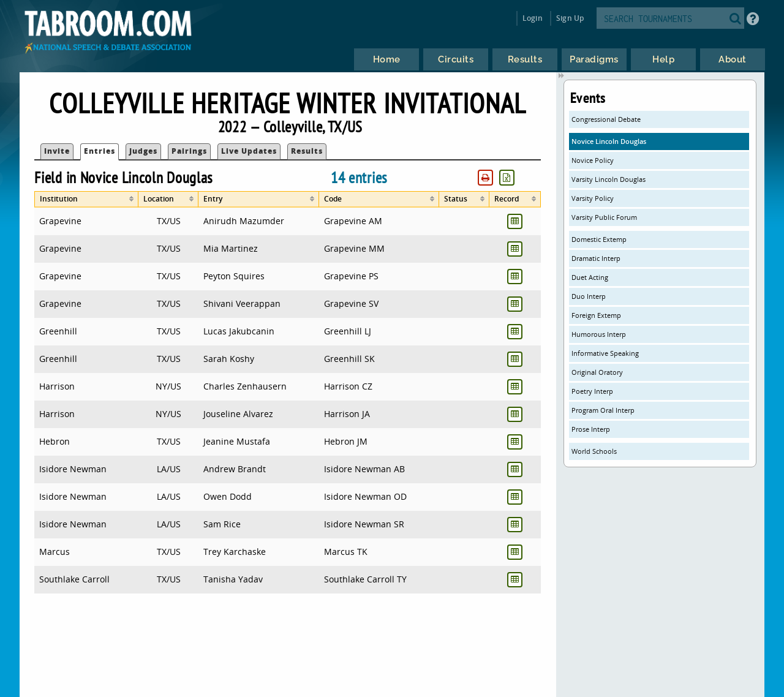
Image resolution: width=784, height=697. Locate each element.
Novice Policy (593, 160)
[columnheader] (86, 199)
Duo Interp (589, 296)
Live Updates (249, 151)
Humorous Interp (599, 334)
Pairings (189, 151)
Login (533, 18)
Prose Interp (591, 429)
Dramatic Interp (596, 258)
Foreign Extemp (596, 315)
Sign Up (570, 18)
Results (307, 151)
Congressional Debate (606, 119)
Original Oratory (597, 372)
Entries (100, 151)
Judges (143, 151)
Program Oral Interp (603, 410)
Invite (57, 151)
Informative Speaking (605, 353)
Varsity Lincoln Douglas (609, 179)
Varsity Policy (593, 198)
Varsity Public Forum (604, 217)
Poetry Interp (592, 391)
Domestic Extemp (599, 239)
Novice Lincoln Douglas (609, 141)
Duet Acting (590, 277)
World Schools (594, 451)
